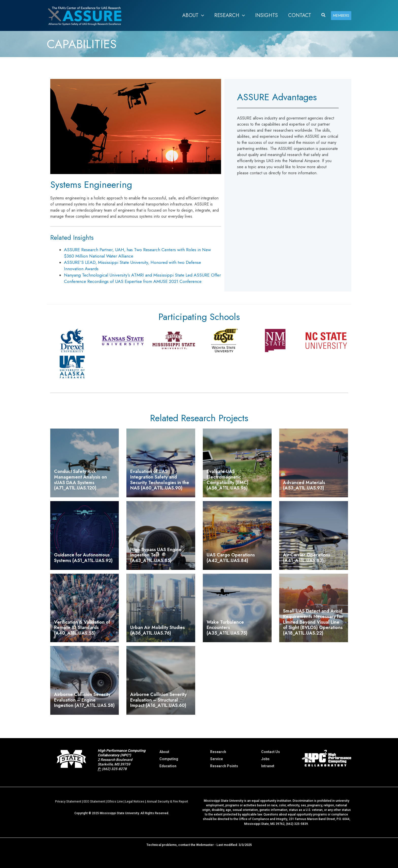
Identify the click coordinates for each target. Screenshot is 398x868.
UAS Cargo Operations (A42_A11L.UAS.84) (231, 558)
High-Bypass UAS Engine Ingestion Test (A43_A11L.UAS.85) (156, 555)
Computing (169, 759)
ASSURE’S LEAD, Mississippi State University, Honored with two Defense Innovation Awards (132, 266)
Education (168, 766)
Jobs (265, 759)
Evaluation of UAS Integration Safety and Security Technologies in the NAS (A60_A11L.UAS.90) (160, 480)
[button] (193, 15)
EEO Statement (94, 802)
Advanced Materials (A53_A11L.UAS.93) (304, 485)
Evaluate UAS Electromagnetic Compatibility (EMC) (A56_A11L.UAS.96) (228, 480)
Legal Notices (135, 802)
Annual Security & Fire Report (167, 802)
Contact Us (271, 752)
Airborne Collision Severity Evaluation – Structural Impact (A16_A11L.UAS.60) (158, 700)
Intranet (268, 766)
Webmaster (205, 845)
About (164, 752)
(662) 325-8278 (114, 769)
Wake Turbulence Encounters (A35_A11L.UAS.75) (227, 628)
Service (217, 759)
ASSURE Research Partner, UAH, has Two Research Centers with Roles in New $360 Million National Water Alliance (137, 253)
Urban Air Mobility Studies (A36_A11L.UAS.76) (157, 630)
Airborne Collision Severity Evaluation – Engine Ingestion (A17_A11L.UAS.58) (84, 700)
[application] (201, 15)
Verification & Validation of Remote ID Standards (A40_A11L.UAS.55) (82, 628)
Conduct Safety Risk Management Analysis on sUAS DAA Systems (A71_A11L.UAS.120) (80, 480)
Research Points (224, 766)
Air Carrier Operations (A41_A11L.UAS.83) (307, 558)
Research (218, 752)
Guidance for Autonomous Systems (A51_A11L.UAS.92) (83, 558)
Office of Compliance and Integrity (263, 819)
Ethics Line (115, 802)
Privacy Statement (68, 802)
